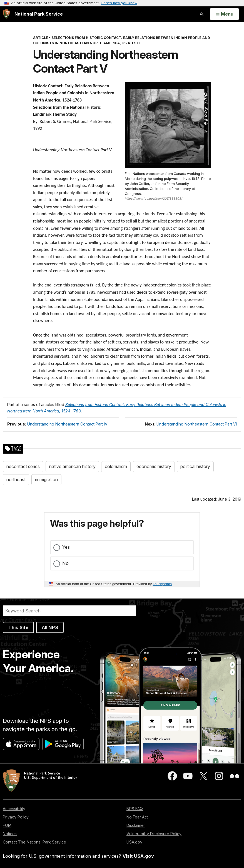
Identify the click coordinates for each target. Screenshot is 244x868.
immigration (46, 479)
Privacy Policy (16, 817)
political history (195, 466)
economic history (154, 466)
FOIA (7, 825)
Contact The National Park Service (34, 842)
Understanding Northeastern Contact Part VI (197, 424)
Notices (10, 834)
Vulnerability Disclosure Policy (154, 834)
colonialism (116, 466)
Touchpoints (162, 584)
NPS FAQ (135, 809)
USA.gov (134, 842)
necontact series (23, 466)
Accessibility (14, 809)
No (65, 563)
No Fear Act (137, 817)
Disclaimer (136, 825)
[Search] (69, 611)
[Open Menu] (224, 14)
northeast (16, 479)
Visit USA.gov (138, 856)
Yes (66, 547)
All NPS (50, 627)
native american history (72, 466)
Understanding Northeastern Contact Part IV (67, 424)
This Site (18, 627)
